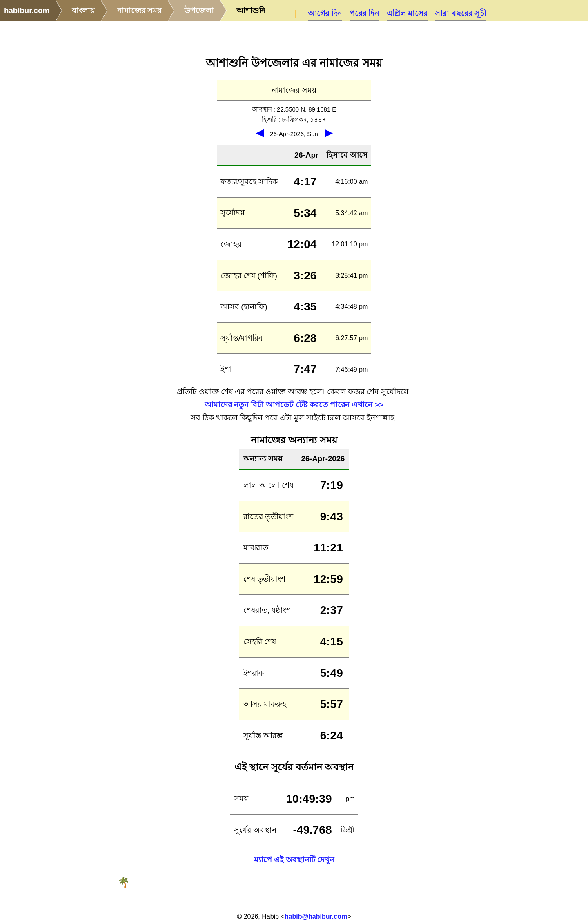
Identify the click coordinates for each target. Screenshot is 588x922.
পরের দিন (364, 13)
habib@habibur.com (316, 916)
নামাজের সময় (139, 10)
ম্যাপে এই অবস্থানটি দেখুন (294, 860)
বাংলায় (83, 10)
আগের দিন (325, 13)
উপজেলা (199, 10)
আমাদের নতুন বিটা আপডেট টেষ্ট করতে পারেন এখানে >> (294, 405)
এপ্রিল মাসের (407, 13)
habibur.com (27, 10)
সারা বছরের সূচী (460, 13)
